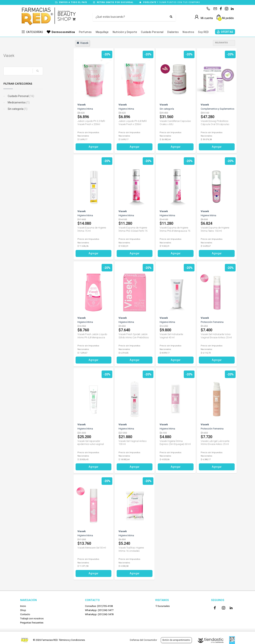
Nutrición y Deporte (125, 32)
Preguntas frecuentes (32, 623)
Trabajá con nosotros (32, 618)
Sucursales (162, 606)
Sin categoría (34, 109)
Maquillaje (102, 32)
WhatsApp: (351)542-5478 (99, 614)
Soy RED (203, 32)
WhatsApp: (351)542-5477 (99, 610)
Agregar (93, 147)
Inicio (23, 606)
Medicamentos (35, 102)
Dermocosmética (63, 32)
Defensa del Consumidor (143, 640)
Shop (23, 610)
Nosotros (188, 32)
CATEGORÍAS (35, 32)
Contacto (25, 614)
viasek (82, 43)
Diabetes (173, 32)
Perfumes (85, 32)
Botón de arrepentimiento (176, 640)
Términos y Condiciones (72, 640)
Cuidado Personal (152, 32)
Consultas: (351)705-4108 (99, 606)
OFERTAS (227, 32)
